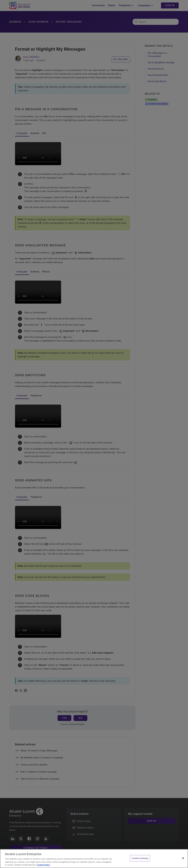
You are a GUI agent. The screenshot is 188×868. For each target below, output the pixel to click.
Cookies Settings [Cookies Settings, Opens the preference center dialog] (140, 858)
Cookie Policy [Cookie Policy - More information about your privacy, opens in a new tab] (43, 865)
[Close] (183, 858)
